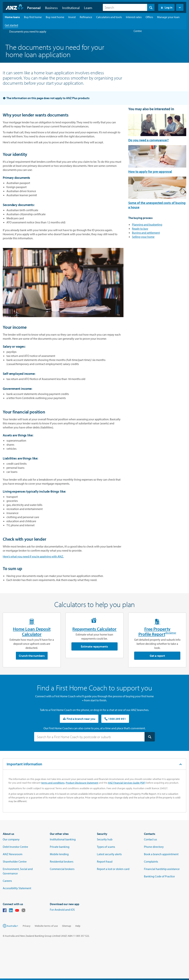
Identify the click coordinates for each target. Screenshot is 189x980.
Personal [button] (34, 8)
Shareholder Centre (15, 861)
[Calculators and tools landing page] (109, 17)
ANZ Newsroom (13, 854)
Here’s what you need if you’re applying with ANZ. (33, 556)
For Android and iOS (62, 910)
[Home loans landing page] (12, 17)
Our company (11, 839)
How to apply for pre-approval (150, 171)
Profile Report (152, 634)
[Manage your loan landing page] (168, 17)
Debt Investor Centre (15, 847)
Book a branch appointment (161, 854)
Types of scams (106, 847)
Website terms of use (46, 926)
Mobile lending (59, 854)
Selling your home (143, 237)
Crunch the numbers (32, 656)
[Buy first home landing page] (33, 17)
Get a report (157, 656)
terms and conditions (53, 783)
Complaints (151, 861)
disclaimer (171, 634)
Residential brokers (62, 861)
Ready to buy (140, 229)
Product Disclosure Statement (82, 783)
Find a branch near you (79, 719)
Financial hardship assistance (162, 869)
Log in (166, 7)
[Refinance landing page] (86, 17)
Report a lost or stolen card (113, 869)
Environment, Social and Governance (18, 871)
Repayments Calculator (94, 629)
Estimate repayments (94, 646)
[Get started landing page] (11, 25)
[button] (180, 7)
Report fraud (105, 861)
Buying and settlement (146, 233)
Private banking (60, 847)
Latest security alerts (109, 854)
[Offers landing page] (149, 17)
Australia (13, 926)
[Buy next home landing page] (55, 17)
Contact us (150, 839)
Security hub (105, 839)
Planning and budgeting (147, 224)
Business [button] (51, 8)
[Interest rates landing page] (134, 17)
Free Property (157, 629)
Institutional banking (63, 839)
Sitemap (67, 926)
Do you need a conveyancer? (148, 140)
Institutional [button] (71, 8)
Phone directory (154, 847)
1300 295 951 (115, 719)
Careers (7, 881)
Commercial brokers (62, 869)
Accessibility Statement (17, 888)
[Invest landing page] (72, 17)
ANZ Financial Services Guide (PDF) (127, 783)
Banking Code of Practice (159, 876)
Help (78, 926)
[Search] (129, 7)
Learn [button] (88, 8)
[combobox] (129, 7)
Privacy (27, 926)
